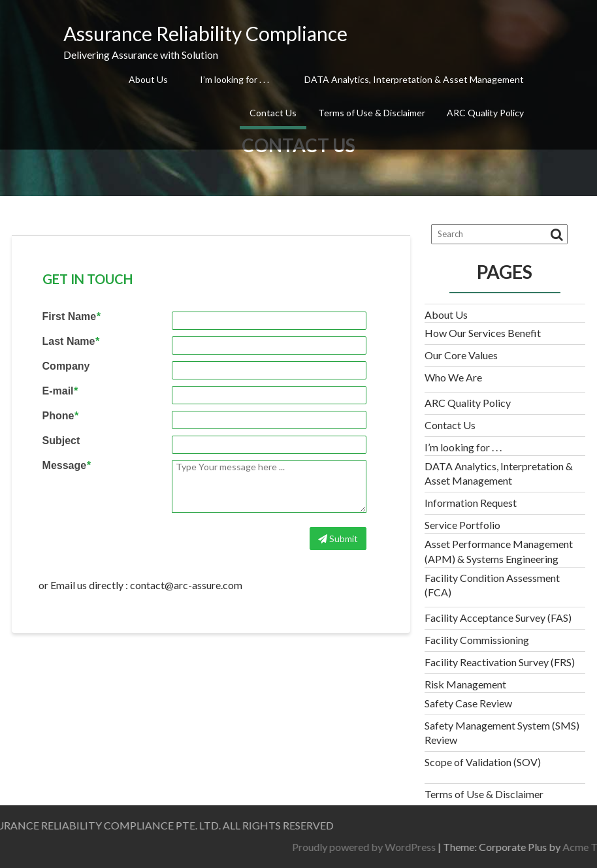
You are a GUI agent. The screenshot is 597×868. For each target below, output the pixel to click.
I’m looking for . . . (234, 79)
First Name (72, 317)
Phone (60, 416)
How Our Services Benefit (483, 333)
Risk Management (465, 684)
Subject (61, 441)
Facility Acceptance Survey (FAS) (498, 618)
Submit (338, 538)
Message (67, 466)
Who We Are (453, 377)
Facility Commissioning (477, 640)
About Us (148, 79)
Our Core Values (461, 355)
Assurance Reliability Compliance (205, 33)
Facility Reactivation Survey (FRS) (500, 662)
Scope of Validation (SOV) (483, 762)
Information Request (471, 503)
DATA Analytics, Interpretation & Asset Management (414, 79)
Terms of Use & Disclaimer (372, 113)
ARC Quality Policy (485, 113)
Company (66, 366)
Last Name (71, 342)
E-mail (60, 391)
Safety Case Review (468, 703)
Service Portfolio (462, 525)
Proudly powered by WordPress (448, 847)
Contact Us (273, 113)
